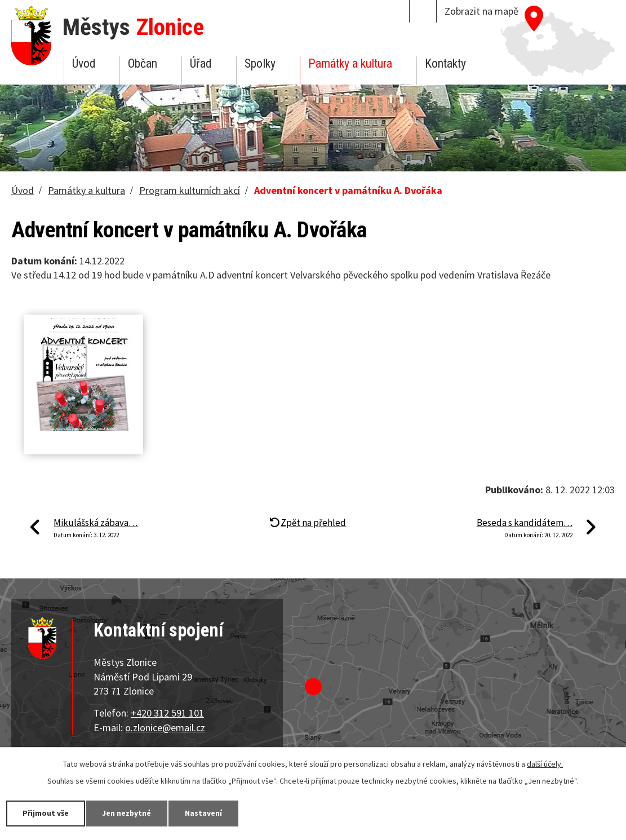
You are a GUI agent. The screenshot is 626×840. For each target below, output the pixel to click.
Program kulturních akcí (190, 190)
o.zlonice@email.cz (165, 728)
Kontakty (445, 63)
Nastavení (208, 813)
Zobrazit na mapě (481, 11)
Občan (143, 63)
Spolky (260, 63)
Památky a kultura (350, 63)
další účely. (545, 764)
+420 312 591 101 (167, 713)
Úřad (201, 63)
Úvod (84, 63)
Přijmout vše (46, 813)
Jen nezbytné (130, 813)
